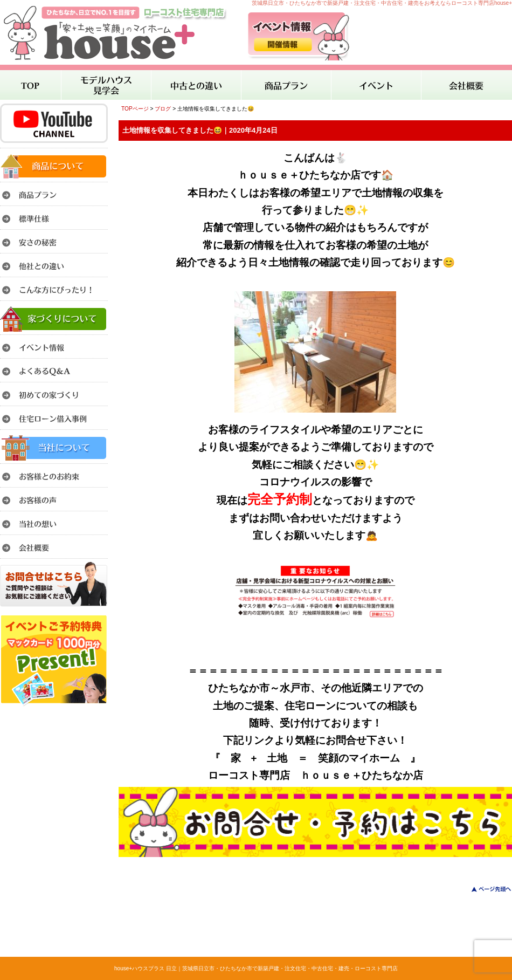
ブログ (163, 109)
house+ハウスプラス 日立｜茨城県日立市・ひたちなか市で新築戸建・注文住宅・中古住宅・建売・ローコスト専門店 (256, 968)
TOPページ (135, 109)
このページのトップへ (485, 889)
